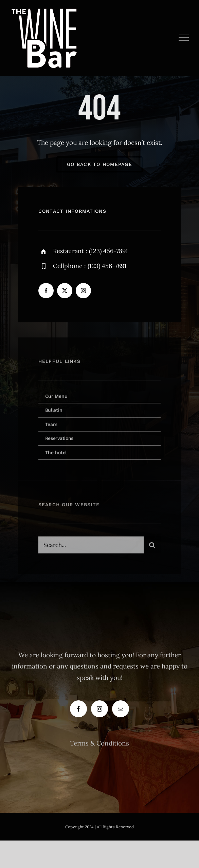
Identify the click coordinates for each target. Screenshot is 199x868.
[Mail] (121, 709)
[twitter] (65, 291)
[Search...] (91, 546)
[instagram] (83, 291)
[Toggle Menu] (184, 38)
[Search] (152, 546)
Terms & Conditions (99, 743)
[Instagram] (99, 709)
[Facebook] (78, 709)
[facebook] (46, 291)
